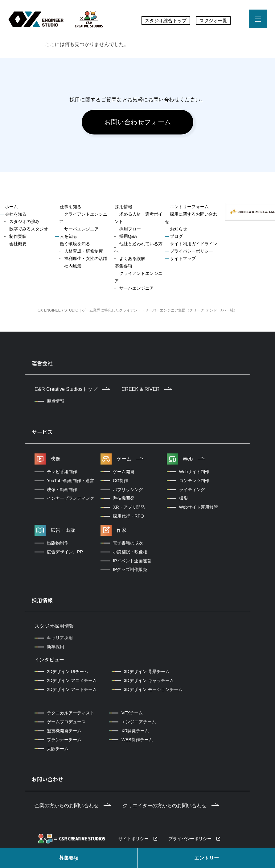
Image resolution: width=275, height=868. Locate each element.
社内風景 (73, 267)
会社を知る (16, 215)
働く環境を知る (75, 245)
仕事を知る (71, 208)
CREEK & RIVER (147, 390)
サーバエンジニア (81, 230)
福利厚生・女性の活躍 (86, 260)
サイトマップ (183, 260)
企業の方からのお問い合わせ (73, 804)
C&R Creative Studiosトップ (72, 390)
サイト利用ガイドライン (194, 245)
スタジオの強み (24, 223)
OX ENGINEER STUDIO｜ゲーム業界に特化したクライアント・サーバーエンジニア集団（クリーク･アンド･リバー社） (137, 312)
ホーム (11, 208)
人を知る (68, 238)
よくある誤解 (132, 260)
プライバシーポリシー (191, 252)
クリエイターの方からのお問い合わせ (171, 804)
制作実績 (18, 238)
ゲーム (130, 459)
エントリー (207, 858)
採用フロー (130, 230)
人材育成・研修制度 (84, 252)
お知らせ (179, 230)
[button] (258, 20)
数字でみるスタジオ (29, 230)
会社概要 (18, 245)
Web (194, 459)
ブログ (176, 238)
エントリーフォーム (189, 208)
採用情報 (124, 208)
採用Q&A (128, 238)
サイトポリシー (133, 837)
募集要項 (69, 858)
